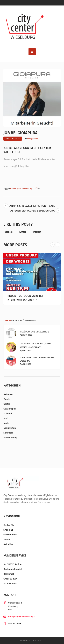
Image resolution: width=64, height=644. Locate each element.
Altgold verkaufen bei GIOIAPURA (33, 210)
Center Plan (9, 525)
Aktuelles (8, 544)
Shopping (8, 530)
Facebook (8, 232)
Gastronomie (10, 534)
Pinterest (36, 232)
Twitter (22, 232)
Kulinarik (8, 413)
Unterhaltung (10, 437)
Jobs (19, 188)
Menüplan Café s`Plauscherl (34, 332)
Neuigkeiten (33, 139)
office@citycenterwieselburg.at (21, 616)
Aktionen (8, 394)
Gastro (7, 404)
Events (7, 399)
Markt (6, 418)
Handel (13, 188)
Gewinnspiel (10, 409)
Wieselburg (27, 188)
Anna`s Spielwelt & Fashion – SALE (32, 206)
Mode (6, 423)
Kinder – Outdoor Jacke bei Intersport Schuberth (25, 298)
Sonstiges (8, 433)
